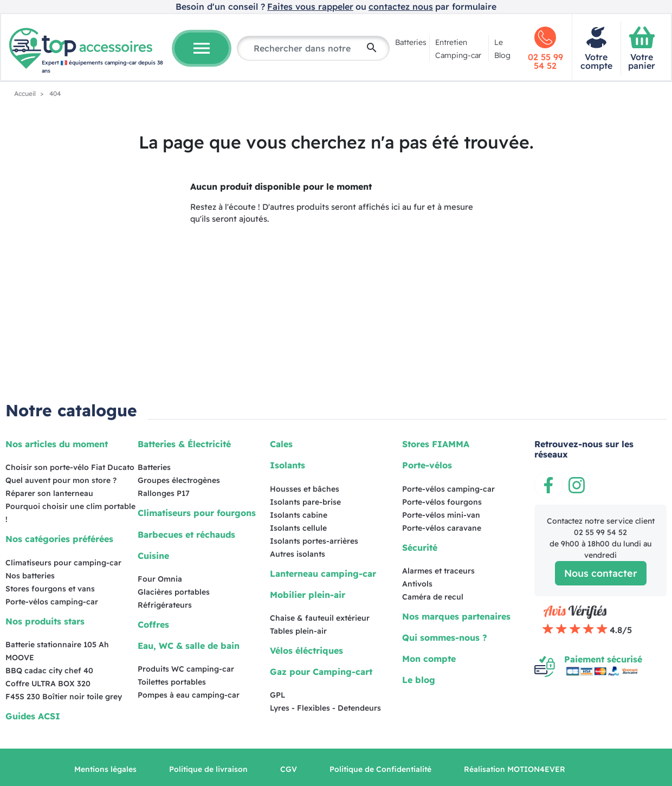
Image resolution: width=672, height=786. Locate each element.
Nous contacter (601, 573)
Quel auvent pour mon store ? (61, 480)
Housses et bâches (305, 489)
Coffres (153, 624)
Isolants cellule (298, 528)
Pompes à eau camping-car (189, 695)
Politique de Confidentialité (380, 769)
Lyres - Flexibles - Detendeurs (325, 708)
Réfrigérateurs (165, 605)
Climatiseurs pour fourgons (197, 513)
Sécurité (420, 547)
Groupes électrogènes (179, 480)
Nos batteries (30, 576)
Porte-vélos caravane (442, 528)
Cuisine (153, 556)
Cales (281, 444)
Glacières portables (174, 592)
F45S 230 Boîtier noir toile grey (64, 697)
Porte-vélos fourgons (442, 502)
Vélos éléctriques (306, 650)
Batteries (411, 42)
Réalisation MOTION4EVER (515, 769)
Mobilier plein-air (308, 595)
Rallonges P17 (164, 493)
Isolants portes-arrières (314, 541)
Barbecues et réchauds (186, 534)
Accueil (26, 94)
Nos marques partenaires (456, 616)
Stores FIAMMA (436, 444)
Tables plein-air (298, 631)
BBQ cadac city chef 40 (49, 671)
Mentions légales (105, 769)
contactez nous (401, 7)
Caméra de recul (433, 597)
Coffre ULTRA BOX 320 (48, 684)
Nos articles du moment (57, 444)
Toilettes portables (172, 682)
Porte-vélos (427, 465)
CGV (289, 769)
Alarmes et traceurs (438, 571)
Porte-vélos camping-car (52, 602)
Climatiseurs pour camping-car (63, 563)
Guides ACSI (33, 716)
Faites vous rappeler (310, 7)
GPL (277, 695)
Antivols (417, 584)
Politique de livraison (208, 769)
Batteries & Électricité (184, 444)
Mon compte (429, 659)
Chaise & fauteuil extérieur (320, 618)
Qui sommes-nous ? (445, 637)
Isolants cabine (299, 515)
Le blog (419, 680)
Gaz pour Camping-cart (321, 672)
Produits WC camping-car (186, 669)
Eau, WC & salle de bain (189, 646)
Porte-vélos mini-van (441, 515)
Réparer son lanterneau (49, 493)
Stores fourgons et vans (50, 589)
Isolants (287, 465)
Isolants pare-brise (305, 502)
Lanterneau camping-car (323, 574)
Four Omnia (160, 579)
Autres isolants (298, 554)
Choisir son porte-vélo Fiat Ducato (70, 467)
